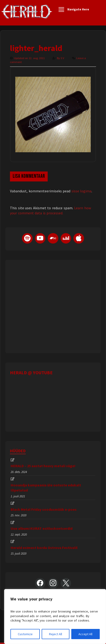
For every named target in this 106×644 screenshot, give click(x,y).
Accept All (85, 634)
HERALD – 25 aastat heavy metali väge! (43, 466)
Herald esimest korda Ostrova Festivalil (44, 548)
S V (63, 58)
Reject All (56, 634)
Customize (25, 634)
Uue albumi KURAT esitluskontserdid (42, 528)
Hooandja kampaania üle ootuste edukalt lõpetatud (46, 488)
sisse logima (82, 191)
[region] (55, 617)
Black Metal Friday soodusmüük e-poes (44, 509)
